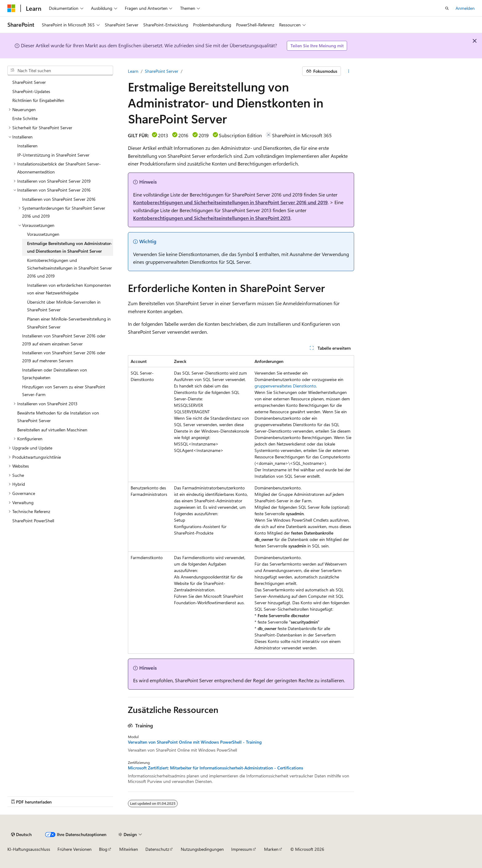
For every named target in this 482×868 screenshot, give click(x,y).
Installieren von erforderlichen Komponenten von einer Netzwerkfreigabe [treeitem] (69, 289)
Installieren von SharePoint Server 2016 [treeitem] (59, 199)
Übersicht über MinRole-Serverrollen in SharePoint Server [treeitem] (64, 306)
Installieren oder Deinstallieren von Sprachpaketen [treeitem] (55, 374)
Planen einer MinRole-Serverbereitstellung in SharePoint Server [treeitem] (69, 323)
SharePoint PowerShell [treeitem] (33, 521)
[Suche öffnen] (447, 8)
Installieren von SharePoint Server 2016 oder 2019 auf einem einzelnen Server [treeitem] (64, 340)
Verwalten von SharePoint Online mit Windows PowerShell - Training (195, 742)
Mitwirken (129, 849)
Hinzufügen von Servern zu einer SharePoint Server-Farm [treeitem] (64, 391)
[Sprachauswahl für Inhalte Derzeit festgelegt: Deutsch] (21, 835)
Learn (133, 71)
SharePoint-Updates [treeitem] (31, 91)
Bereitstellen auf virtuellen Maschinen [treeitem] (52, 430)
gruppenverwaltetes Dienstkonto (285, 386)
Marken (271, 849)
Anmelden (465, 8)
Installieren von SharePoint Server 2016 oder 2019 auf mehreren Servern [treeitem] (64, 357)
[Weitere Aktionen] (349, 71)
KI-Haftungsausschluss (29, 849)
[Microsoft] (11, 8)
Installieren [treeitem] (27, 146)
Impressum (242, 849)
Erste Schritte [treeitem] (25, 118)
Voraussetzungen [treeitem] (43, 234)
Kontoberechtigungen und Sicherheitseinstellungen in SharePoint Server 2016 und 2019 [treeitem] (69, 268)
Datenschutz (157, 849)
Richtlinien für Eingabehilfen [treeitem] (38, 100)
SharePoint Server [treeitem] (29, 82)
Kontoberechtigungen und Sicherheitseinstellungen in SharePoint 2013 (212, 218)
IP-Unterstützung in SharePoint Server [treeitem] (53, 155)
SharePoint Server (162, 71)
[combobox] (60, 71)
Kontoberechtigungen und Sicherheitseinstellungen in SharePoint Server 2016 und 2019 (230, 202)
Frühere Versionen (75, 849)
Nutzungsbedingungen (202, 849)
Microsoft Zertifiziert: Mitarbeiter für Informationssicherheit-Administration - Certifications (215, 768)
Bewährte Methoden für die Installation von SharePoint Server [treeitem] (58, 417)
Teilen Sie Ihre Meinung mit (317, 46)
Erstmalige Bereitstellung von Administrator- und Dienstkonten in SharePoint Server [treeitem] (70, 247)
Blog (103, 849)
